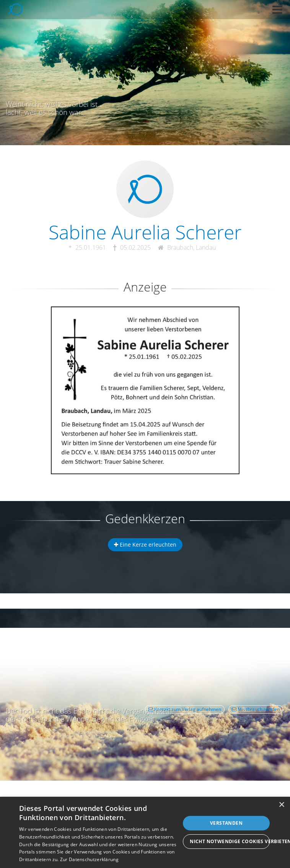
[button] (277, 10)
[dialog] (145, 832)
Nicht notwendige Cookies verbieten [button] (230, 841)
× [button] (281, 805)
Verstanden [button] (226, 823)
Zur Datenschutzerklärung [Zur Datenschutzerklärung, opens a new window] (89, 859)
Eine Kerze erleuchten (145, 545)
